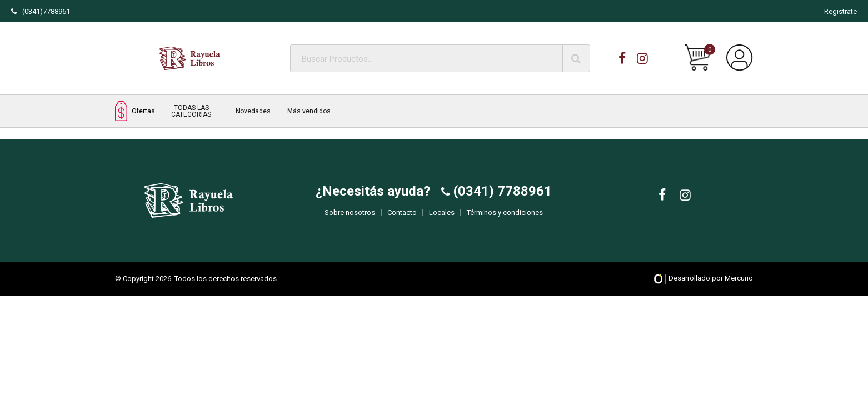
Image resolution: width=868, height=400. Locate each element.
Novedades (253, 111)
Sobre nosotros (350, 220)
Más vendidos (309, 111)
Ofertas (135, 111)
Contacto (402, 220)
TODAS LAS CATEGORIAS (191, 111)
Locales (442, 220)
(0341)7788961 (41, 11)
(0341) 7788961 (501, 199)
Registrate (840, 11)
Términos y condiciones (505, 220)
